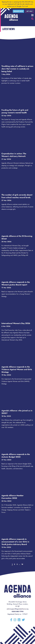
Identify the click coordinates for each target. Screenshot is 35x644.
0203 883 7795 (18, 612)
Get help (29, 11)
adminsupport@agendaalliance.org (18, 609)
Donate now (18, 11)
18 (22, 564)
